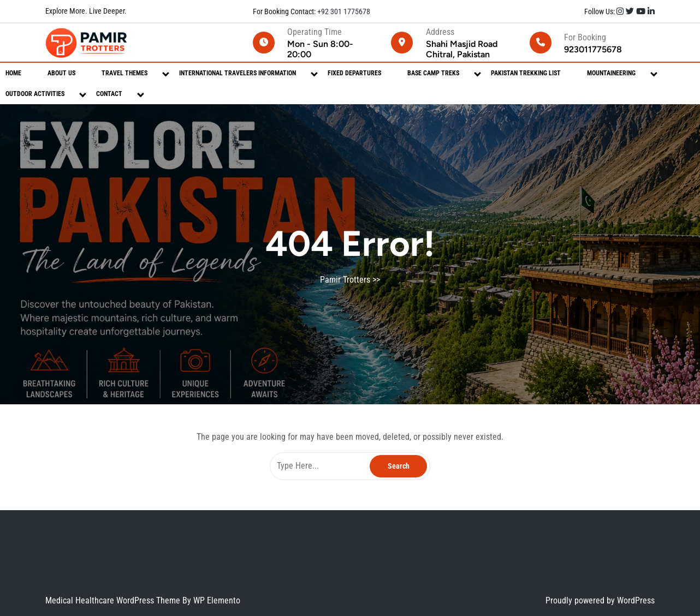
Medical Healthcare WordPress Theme (114, 600)
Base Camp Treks (433, 73)
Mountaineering (611, 73)
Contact (109, 94)
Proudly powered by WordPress (600, 600)
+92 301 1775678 (343, 11)
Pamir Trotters (345, 280)
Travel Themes (124, 73)
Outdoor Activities (35, 94)
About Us (61, 73)
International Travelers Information (238, 73)
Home (13, 73)
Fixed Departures (354, 73)
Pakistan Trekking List (526, 73)
